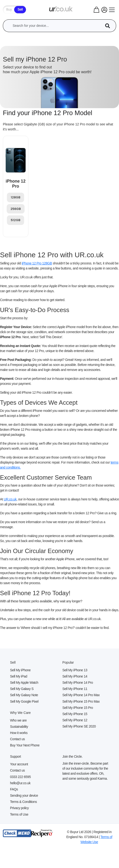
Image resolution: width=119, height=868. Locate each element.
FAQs (14, 789)
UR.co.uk (10, 499)
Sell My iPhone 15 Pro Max (81, 701)
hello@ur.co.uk (20, 783)
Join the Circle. (73, 756)
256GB (16, 209)
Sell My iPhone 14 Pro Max (81, 695)
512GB (16, 220)
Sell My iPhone (20, 670)
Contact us (17, 739)
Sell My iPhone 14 (75, 676)
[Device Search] (109, 26)
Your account (19, 764)
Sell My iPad (19, 676)
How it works (19, 733)
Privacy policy (19, 808)
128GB (16, 197)
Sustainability (19, 727)
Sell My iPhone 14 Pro (78, 683)
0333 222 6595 (20, 777)
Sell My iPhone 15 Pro (78, 708)
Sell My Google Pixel (24, 701)
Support (16, 756)
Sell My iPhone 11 (75, 689)
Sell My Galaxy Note (24, 695)
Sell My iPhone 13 (75, 670)
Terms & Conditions (23, 802)
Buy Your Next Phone (25, 745)
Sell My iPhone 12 (75, 720)
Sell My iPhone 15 (75, 714)
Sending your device (24, 795)
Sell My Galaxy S (22, 689)
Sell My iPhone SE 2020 (79, 726)
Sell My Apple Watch (24, 683)
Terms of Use (19, 814)
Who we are (18, 720)
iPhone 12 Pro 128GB (37, 263)
